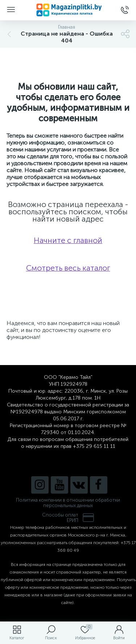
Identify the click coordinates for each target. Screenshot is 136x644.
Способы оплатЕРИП (68, 518)
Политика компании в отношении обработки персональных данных (68, 503)
